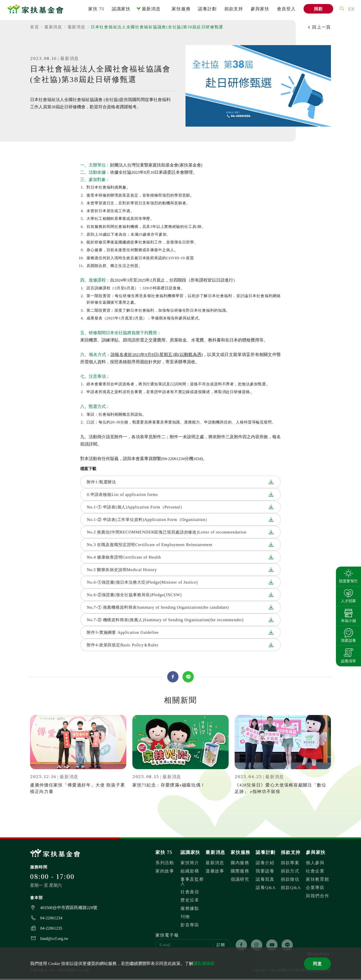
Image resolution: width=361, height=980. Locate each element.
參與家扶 (259, 10)
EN (351, 10)
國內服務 (240, 864)
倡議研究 (240, 881)
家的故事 (165, 872)
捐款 (317, 10)
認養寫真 (265, 881)
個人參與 (315, 864)
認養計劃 (206, 10)
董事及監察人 (192, 883)
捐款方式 (290, 872)
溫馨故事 (215, 872)
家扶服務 (180, 10)
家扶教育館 (318, 881)
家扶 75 (95, 10)
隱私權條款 (204, 964)
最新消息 (150, 10)
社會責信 (190, 893)
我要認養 (265, 872)
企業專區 (315, 889)
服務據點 (190, 910)
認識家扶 (120, 10)
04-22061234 (51, 919)
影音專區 (190, 926)
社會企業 (315, 872)
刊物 (185, 918)
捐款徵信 (290, 881)
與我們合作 (318, 897)
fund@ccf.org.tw (54, 940)
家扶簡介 (190, 864)
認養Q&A (266, 889)
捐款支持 (233, 10)
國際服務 (240, 872)
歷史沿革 (190, 901)
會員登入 (285, 10)
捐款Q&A (291, 889)
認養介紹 (265, 864)
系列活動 (165, 864)
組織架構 (190, 872)
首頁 (34, 27)
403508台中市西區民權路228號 (69, 909)
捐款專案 (290, 864)
